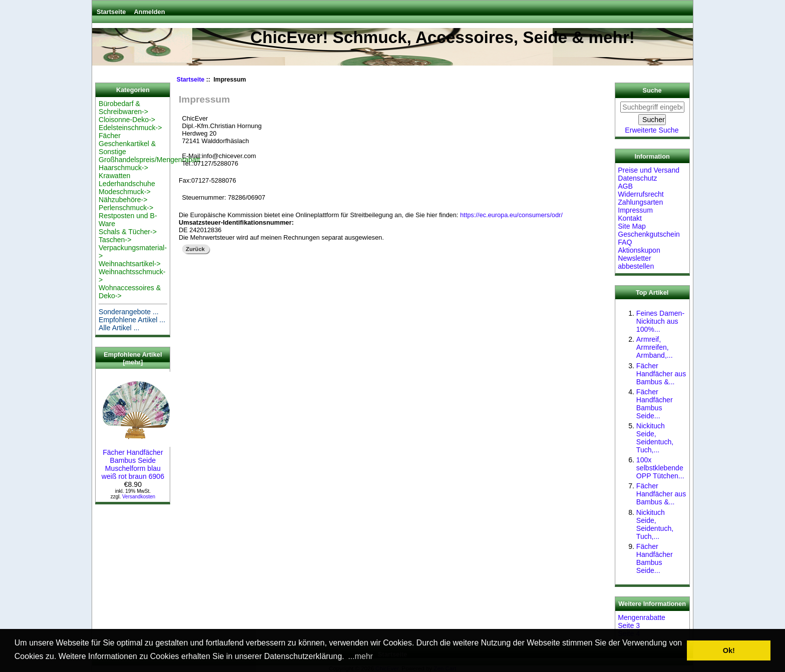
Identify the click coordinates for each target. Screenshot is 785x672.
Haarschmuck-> (123, 168)
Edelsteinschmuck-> (130, 128)
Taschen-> (115, 240)
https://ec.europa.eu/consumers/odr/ (511, 215)
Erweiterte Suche (652, 130)
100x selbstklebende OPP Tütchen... (660, 468)
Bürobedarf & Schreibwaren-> (123, 108)
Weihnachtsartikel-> (130, 264)
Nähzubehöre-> (123, 200)
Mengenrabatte (642, 617)
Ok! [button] (729, 650)
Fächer (110, 136)
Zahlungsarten (640, 202)
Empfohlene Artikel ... (132, 320)
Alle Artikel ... (119, 328)
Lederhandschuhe (127, 184)
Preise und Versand (649, 170)
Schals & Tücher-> (128, 232)
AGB (625, 186)
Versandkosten (139, 497)
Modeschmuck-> (125, 192)
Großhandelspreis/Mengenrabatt (149, 160)
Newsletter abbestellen (636, 262)
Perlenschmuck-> (126, 208)
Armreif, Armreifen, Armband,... (655, 347)
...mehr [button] (360, 656)
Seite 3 (629, 625)
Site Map (632, 226)
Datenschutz (637, 178)
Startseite (111, 12)
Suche (652, 91)
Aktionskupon (639, 250)
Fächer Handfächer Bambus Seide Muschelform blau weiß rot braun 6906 (136, 460)
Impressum (635, 210)
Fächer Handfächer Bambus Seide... (655, 404)
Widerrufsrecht (641, 194)
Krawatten (114, 176)
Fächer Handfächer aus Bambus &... (661, 374)
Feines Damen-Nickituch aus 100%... (660, 321)
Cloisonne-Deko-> (127, 120)
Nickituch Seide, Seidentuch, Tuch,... (655, 438)
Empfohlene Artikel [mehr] (133, 358)
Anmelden (150, 12)
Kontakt (630, 218)
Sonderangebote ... (129, 312)
